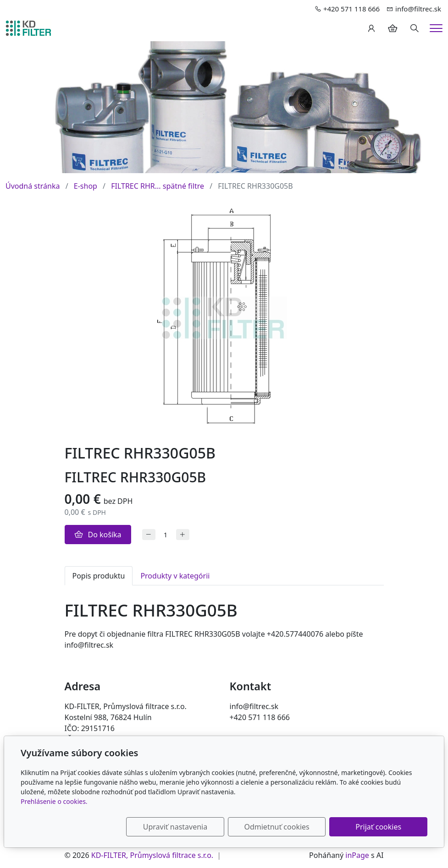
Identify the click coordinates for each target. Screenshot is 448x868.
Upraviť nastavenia (200, 827)
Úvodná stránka (33, 186)
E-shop (86, 186)
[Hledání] (415, 28)
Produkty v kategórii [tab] (175, 576)
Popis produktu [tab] (99, 576)
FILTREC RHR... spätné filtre (158, 186)
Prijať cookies (383, 827)
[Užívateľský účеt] (371, 28)
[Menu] (436, 28)
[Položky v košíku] (393, 28)
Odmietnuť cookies (292, 827)
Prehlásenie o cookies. (54, 801)
